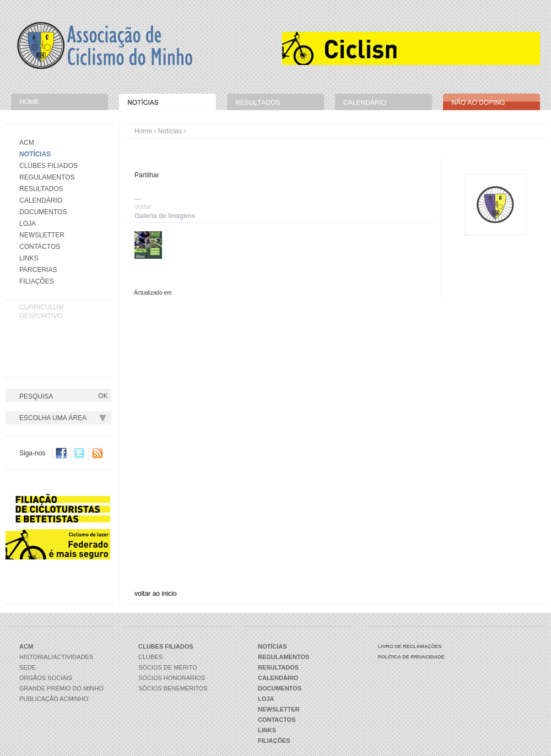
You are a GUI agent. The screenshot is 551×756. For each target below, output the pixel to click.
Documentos (43, 212)
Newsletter (42, 235)
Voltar (143, 207)
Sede (28, 667)
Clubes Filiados (48, 166)
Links (29, 258)
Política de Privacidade (411, 657)
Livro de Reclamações (410, 646)
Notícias (170, 131)
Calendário (41, 200)
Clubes (150, 657)
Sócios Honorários (172, 678)
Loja (28, 224)
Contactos (40, 247)
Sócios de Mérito (168, 667)
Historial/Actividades (56, 657)
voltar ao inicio (156, 594)
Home (143, 131)
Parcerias (38, 270)
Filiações (37, 281)
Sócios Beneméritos (173, 688)
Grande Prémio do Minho (61, 688)
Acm (27, 143)
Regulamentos (47, 177)
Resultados (41, 189)
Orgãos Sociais (46, 678)
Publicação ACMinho (54, 699)
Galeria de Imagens (165, 216)
